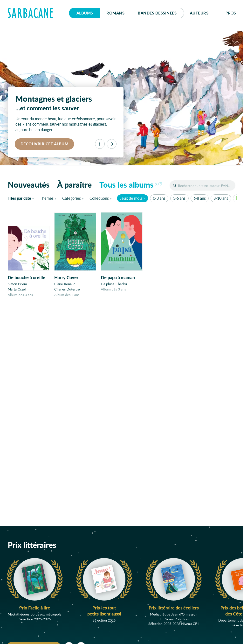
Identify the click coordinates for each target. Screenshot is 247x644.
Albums (85, 13)
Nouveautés (29, 184)
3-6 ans (179, 198)
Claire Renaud (65, 284)
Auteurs (199, 13)
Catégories (72, 198)
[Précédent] (100, 144)
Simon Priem (17, 284)
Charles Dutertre (67, 290)
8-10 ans (221, 198)
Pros (231, 13)
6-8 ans (200, 198)
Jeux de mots (131, 198)
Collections (99, 198)
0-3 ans (159, 198)
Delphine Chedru (114, 285)
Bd (157, 13)
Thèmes (47, 198)
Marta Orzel (17, 289)
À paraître (74, 184)
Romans (115, 13)
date (22, 198)
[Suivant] (112, 144)
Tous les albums (131, 184)
